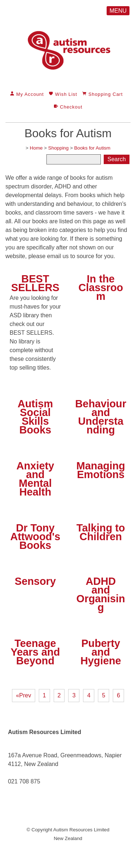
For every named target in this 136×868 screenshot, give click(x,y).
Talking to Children (101, 532)
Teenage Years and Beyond (35, 652)
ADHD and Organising (101, 594)
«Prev (24, 695)
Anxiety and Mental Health (35, 479)
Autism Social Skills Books (35, 417)
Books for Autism (92, 148)
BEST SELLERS (35, 283)
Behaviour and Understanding (101, 417)
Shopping (58, 148)
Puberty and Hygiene (101, 652)
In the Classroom (101, 288)
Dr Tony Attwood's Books (35, 537)
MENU (118, 11)
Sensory (35, 581)
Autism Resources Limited (81, 830)
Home (36, 148)
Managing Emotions (101, 470)
